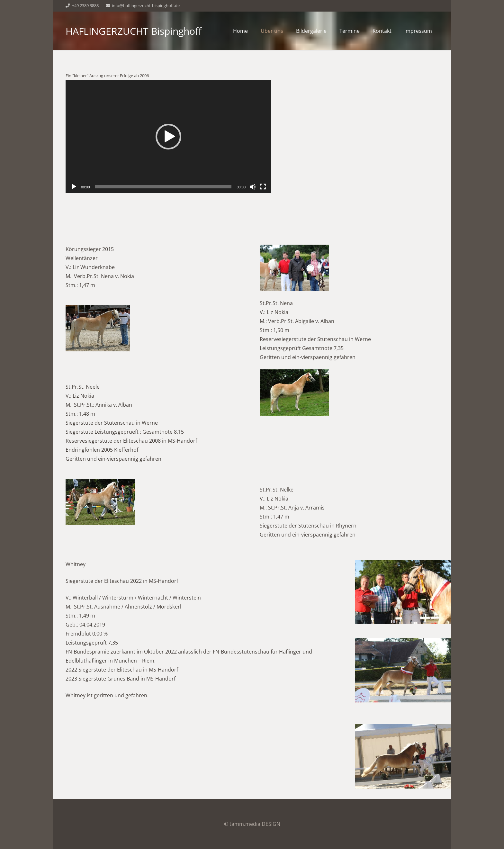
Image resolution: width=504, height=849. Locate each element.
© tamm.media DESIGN (252, 824)
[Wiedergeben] (74, 187)
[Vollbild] (263, 187)
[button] (168, 137)
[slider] (163, 187)
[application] (168, 137)
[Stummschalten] (253, 187)
